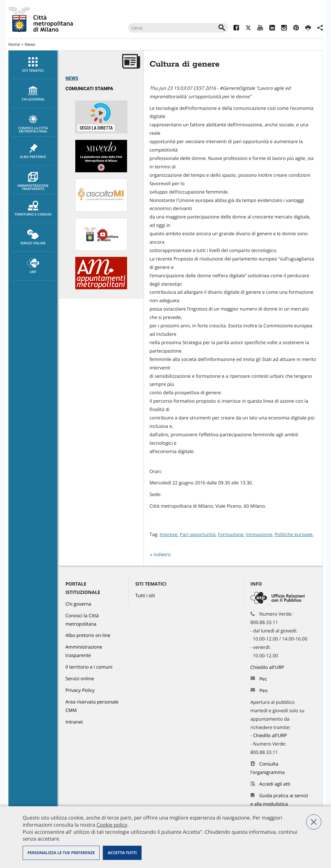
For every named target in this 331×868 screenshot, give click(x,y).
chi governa (33, 94)
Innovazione (259, 535)
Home (14, 44)
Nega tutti (314, 822)
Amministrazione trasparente (33, 182)
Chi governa (79, 604)
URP (33, 266)
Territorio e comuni (33, 209)
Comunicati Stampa (90, 89)
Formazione (231, 535)
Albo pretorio (33, 151)
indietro (162, 555)
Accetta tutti (122, 853)
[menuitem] (33, 65)
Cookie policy (112, 825)
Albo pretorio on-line (88, 635)
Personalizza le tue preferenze (61, 853)
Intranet (74, 722)
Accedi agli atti (275, 784)
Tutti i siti (145, 596)
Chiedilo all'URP (268, 667)
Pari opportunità (198, 535)
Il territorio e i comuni (89, 667)
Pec (263, 679)
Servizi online (33, 238)
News (30, 44)
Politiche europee (294, 535)
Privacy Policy (80, 690)
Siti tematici (33, 65)
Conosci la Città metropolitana (33, 124)
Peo (263, 691)
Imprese (169, 535)
